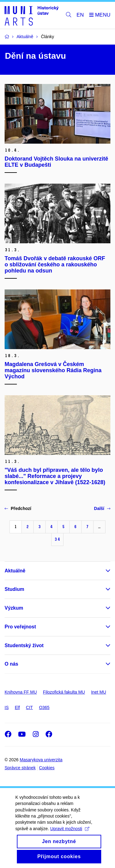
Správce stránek (20, 768)
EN (80, 15)
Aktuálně (15, 571)
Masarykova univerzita (41, 760)
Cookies (47, 768)
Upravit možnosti (70, 836)
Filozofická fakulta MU (64, 692)
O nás (11, 664)
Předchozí (18, 508)
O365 (44, 707)
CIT (30, 707)
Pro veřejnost (20, 627)
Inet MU (99, 692)
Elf (17, 707)
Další (102, 508)
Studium (14, 589)
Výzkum (14, 608)
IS (7, 707)
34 (57, 539)
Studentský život (24, 645)
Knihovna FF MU (21, 692)
